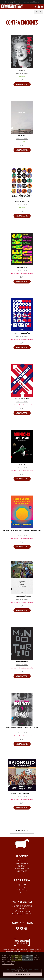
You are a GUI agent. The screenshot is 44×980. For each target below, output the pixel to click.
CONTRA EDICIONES (22, 73)
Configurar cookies (9, 950)
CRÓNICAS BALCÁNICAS (22, 596)
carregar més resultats (22, 830)
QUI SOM (22, 885)
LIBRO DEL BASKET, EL (22, 202)
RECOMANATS (22, 863)
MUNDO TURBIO (22, 662)
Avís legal (22, 909)
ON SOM (22, 887)
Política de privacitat (22, 914)
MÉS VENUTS (22, 871)
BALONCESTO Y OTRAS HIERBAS (22, 793)
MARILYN (22, 70)
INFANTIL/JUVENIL (22, 868)
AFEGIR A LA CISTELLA (22, 84)
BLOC (22, 892)
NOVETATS (22, 866)
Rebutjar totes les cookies (22, 971)
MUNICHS (22, 465)
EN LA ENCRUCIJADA (22, 399)
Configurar (22, 968)
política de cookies (8, 964)
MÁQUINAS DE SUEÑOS (22, 333)
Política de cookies (22, 911)
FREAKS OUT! (22, 267)
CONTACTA (22, 890)
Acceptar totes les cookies (22, 975)
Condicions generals (22, 906)
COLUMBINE (22, 136)
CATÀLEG (22, 861)
